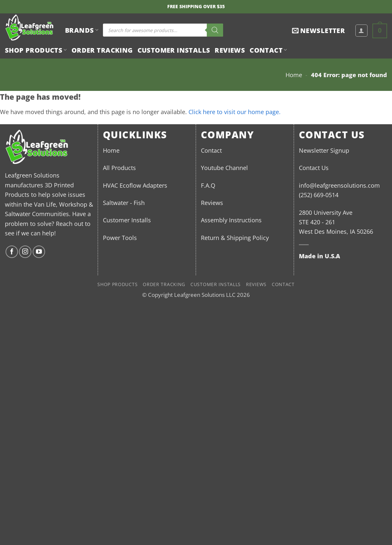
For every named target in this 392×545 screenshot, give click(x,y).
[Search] (215, 30)
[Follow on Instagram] (25, 252)
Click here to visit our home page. (235, 112)
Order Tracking (102, 50)
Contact (268, 50)
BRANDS (82, 30)
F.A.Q (208, 185)
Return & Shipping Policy (235, 238)
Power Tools (120, 238)
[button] (318, 30)
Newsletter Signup (324, 150)
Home (294, 75)
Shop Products (36, 50)
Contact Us (314, 168)
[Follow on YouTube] (39, 252)
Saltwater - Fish (124, 203)
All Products (119, 168)
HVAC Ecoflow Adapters (135, 185)
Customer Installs (174, 50)
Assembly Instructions (231, 220)
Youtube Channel (224, 168)
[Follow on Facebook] (12, 252)
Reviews (230, 50)
